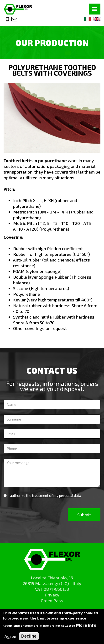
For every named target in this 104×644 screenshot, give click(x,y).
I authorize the (42, 495)
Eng (97, 19)
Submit (84, 515)
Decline (29, 638)
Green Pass (52, 600)
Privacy (52, 595)
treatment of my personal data (57, 495)
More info (86, 627)
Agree (10, 638)
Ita (88, 19)
